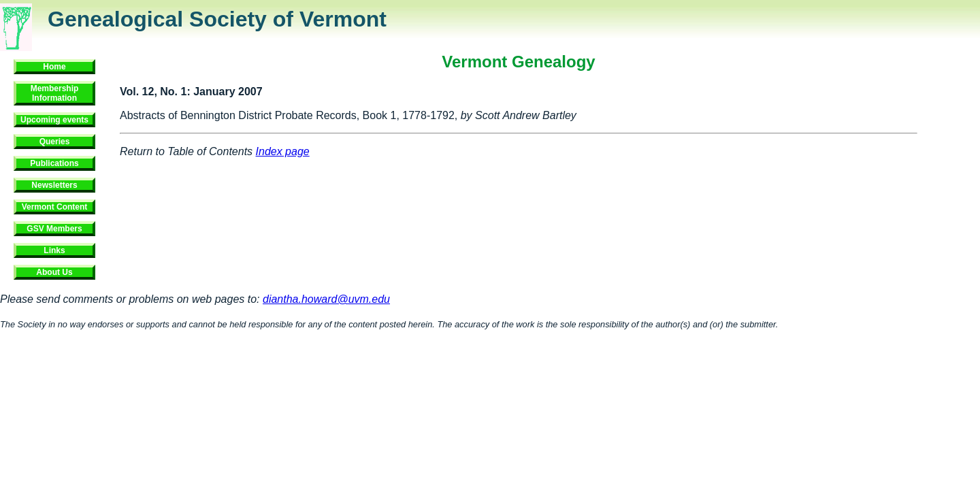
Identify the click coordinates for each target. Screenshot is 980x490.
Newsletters (54, 185)
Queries (55, 142)
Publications (54, 163)
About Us (54, 272)
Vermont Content (55, 207)
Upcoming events (54, 120)
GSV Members (54, 229)
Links (54, 250)
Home (54, 67)
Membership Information (55, 93)
